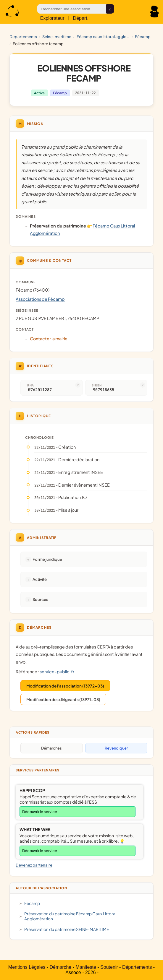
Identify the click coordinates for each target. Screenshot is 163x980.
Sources (40, 599)
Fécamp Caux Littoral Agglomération (103, 36)
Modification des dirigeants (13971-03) (63, 699)
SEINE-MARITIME (57, 36)
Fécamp (143, 36)
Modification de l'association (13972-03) (65, 686)
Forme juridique (47, 559)
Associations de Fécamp (40, 299)
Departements (23, 36)
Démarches (51, 748)
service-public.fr (57, 672)
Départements (137, 967)
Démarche (60, 967)
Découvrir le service (40, 812)
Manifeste (86, 967)
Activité (40, 579)
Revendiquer (116, 748)
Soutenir (109, 967)
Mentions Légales (27, 967)
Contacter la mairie (49, 339)
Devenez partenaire (34, 865)
